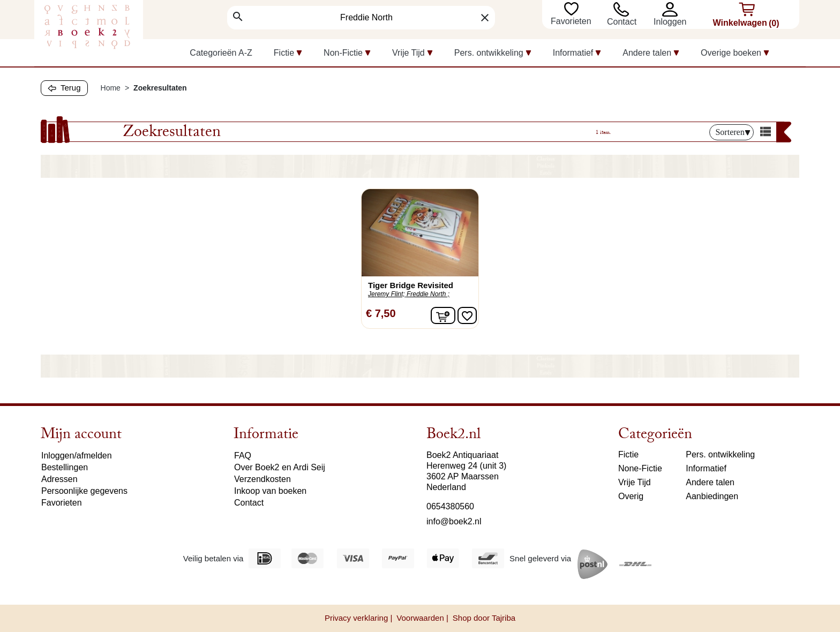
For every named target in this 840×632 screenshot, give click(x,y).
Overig (631, 496)
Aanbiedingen (712, 496)
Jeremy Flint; (387, 294)
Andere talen (710, 482)
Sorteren (733, 132)
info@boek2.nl (454, 521)
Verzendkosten (262, 479)
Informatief (706, 468)
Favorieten (572, 21)
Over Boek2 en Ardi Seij (280, 467)
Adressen (59, 479)
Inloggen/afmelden (77, 456)
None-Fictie (640, 468)
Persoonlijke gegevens (84, 491)
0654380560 (450, 506)
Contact (622, 22)
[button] (673, 9)
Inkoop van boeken (270, 491)
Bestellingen (65, 467)
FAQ (243, 456)
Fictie (628, 454)
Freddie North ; (428, 294)
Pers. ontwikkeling (720, 454)
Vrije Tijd (635, 482)
